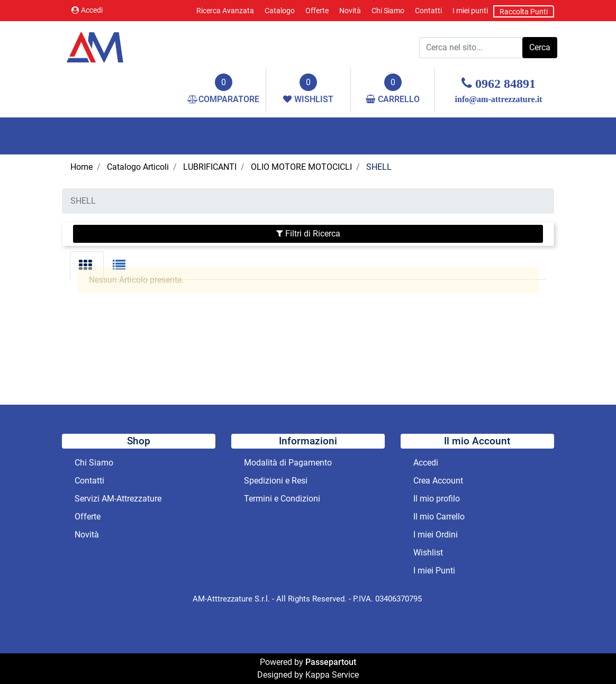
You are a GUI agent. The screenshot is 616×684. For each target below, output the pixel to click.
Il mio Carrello (439, 517)
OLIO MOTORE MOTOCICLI (301, 167)
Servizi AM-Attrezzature (118, 499)
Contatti (428, 11)
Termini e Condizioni (282, 499)
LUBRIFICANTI (210, 167)
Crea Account (438, 481)
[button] (540, 48)
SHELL (379, 167)
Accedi (87, 10)
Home (81, 167)
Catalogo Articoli (138, 167)
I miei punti (470, 11)
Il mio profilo (437, 499)
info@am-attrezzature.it (499, 99)
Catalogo (280, 11)
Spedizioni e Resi (276, 481)
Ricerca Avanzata (225, 11)
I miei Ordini (436, 535)
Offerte (317, 11)
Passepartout (331, 662)
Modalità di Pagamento (288, 463)
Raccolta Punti (524, 12)
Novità (350, 11)
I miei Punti (434, 571)
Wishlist (428, 553)
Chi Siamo (388, 11)
